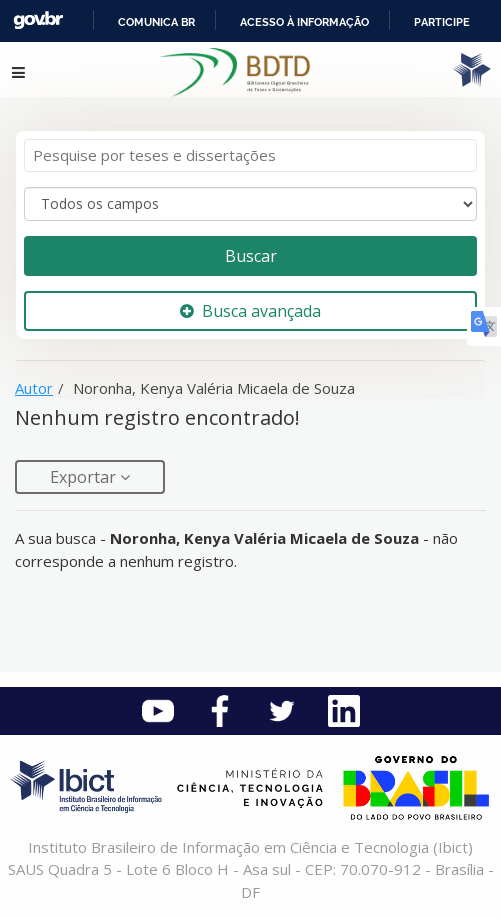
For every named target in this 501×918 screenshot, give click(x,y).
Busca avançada (250, 311)
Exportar (85, 477)
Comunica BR (156, 22)
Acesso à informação (304, 22)
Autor (34, 388)
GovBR (38, 20)
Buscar (251, 256)
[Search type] (250, 204)
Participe (442, 22)
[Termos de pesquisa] (250, 155)
